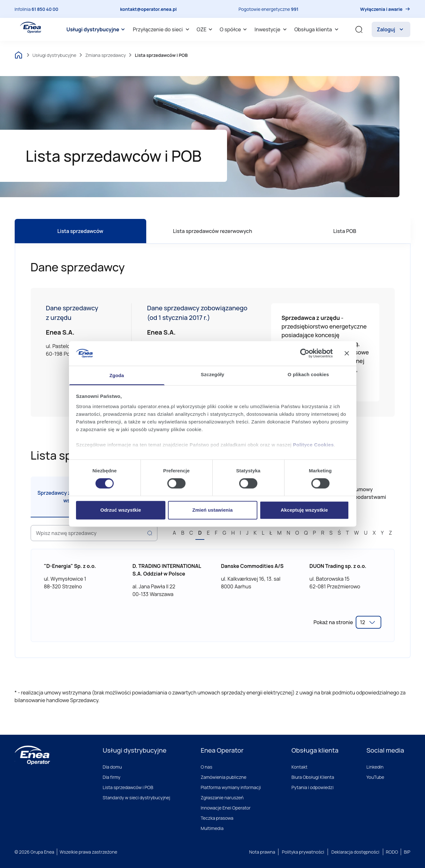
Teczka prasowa (217, 818)
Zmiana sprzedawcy (106, 55)
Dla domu (112, 767)
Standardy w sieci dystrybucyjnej (137, 798)
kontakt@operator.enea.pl (148, 9)
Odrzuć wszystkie (121, 510)
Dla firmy (112, 777)
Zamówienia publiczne (223, 777)
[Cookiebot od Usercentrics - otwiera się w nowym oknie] (305, 353)
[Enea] (32, 755)
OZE (205, 29)
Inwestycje (272, 29)
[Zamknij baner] (347, 353)
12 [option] (363, 622)
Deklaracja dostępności (355, 852)
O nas (206, 767)
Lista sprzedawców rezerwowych (212, 231)
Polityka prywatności (303, 852)
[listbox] (368, 622)
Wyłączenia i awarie (381, 9)
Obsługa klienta (317, 29)
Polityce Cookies (314, 445)
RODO (392, 852)
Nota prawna (262, 852)
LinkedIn (375, 767)
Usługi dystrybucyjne (97, 29)
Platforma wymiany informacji (231, 787)
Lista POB (345, 231)
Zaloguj (391, 29)
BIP (407, 852)
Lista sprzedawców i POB (128, 787)
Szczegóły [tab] (212, 374)
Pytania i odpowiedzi (313, 787)
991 (295, 9)
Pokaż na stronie (333, 622)
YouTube (375, 777)
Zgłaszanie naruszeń (222, 798)
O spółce (234, 29)
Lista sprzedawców (80, 231)
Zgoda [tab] (117, 375)
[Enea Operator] (31, 27)
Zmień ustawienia (212, 510)
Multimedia (212, 828)
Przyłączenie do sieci (162, 29)
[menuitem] (97, 29)
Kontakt (300, 767)
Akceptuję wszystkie (304, 510)
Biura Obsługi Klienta (313, 777)
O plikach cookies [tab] (308, 374)
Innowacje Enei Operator (226, 808)
